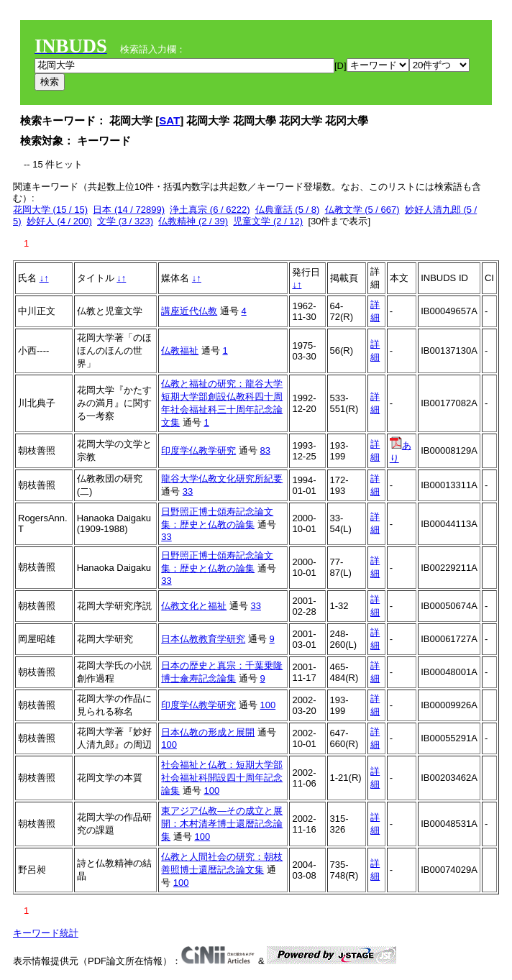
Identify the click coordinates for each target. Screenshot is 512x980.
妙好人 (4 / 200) (59, 221)
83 (265, 450)
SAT (169, 120)
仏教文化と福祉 (194, 606)
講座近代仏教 (189, 311)
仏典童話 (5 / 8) (288, 210)
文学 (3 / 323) (125, 221)
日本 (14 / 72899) (129, 210)
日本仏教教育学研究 (203, 639)
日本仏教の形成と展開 (208, 732)
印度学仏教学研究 (198, 450)
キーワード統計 (46, 933)
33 (188, 491)
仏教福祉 (180, 351)
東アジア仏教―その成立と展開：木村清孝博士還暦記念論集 (222, 824)
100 (268, 705)
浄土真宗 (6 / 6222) (210, 210)
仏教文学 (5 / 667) (362, 210)
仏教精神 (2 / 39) (193, 221)
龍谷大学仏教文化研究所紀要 (222, 478)
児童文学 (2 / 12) (268, 221)
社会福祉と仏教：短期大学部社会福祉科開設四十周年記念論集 (222, 778)
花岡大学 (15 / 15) (50, 210)
